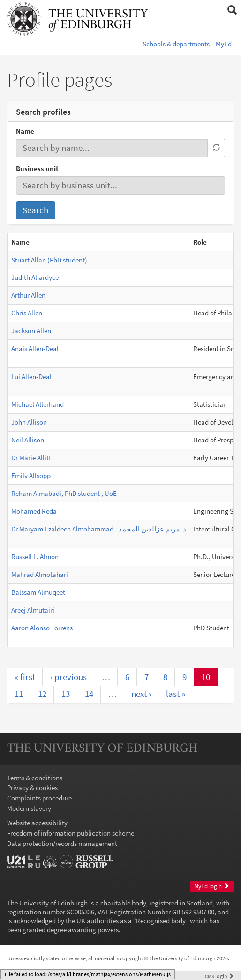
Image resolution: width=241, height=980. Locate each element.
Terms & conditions (35, 778)
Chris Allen (27, 313)
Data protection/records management (62, 843)
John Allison (29, 422)
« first (25, 677)
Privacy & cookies (32, 788)
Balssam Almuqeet (38, 592)
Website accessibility (37, 823)
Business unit (37, 168)
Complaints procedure (39, 798)
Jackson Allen (31, 331)
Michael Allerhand (38, 404)
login (219, 976)
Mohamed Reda (34, 511)
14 (89, 694)
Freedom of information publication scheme (71, 833)
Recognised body (161, 921)
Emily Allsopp (31, 475)
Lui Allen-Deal (31, 377)
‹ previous (68, 677)
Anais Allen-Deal (35, 348)
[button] (232, 10)
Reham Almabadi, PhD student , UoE (64, 493)
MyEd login (212, 886)
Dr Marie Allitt (31, 458)
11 (19, 694)
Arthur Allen (28, 295)
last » (176, 694)
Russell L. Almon (35, 557)
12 (42, 694)
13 (66, 694)
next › (141, 694)
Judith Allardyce (35, 277)
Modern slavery (29, 808)
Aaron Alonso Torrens (42, 628)
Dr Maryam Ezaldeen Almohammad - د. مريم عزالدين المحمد (99, 529)
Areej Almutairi (33, 610)
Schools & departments (176, 44)
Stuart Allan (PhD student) (49, 260)
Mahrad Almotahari (40, 574)
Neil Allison (28, 440)
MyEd (224, 44)
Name (25, 131)
